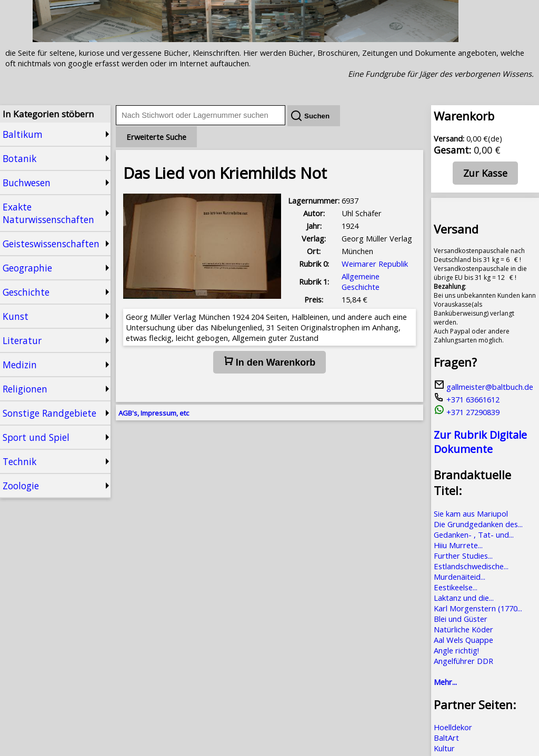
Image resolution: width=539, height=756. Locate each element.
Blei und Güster (461, 619)
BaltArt (446, 738)
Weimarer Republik (375, 264)
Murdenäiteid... (460, 577)
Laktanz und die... (464, 598)
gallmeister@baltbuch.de (483, 387)
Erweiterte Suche (156, 137)
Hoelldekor (453, 727)
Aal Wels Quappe (463, 640)
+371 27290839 (467, 412)
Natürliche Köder (463, 629)
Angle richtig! (456, 650)
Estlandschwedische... (471, 566)
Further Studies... (463, 556)
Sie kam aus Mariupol (471, 513)
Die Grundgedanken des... (478, 524)
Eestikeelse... (456, 587)
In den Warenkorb (269, 362)
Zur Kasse (485, 173)
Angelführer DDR (463, 661)
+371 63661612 (467, 399)
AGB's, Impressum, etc (154, 413)
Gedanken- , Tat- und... (474, 535)
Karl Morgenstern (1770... (478, 608)
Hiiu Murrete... (458, 545)
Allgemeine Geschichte (361, 281)
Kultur (444, 748)
